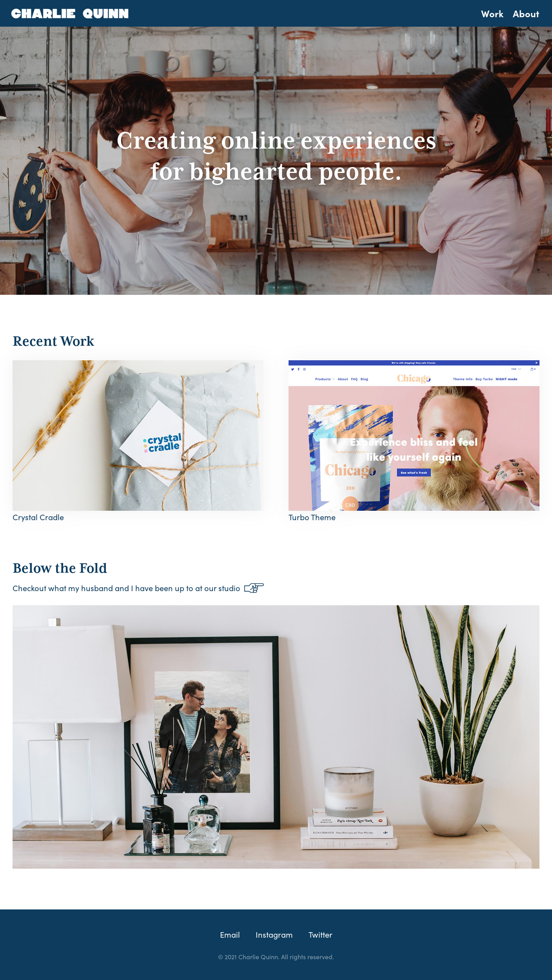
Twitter (320, 934)
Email (230, 934)
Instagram (274, 934)
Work (492, 13)
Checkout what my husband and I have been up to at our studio (138, 588)
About (526, 13)
